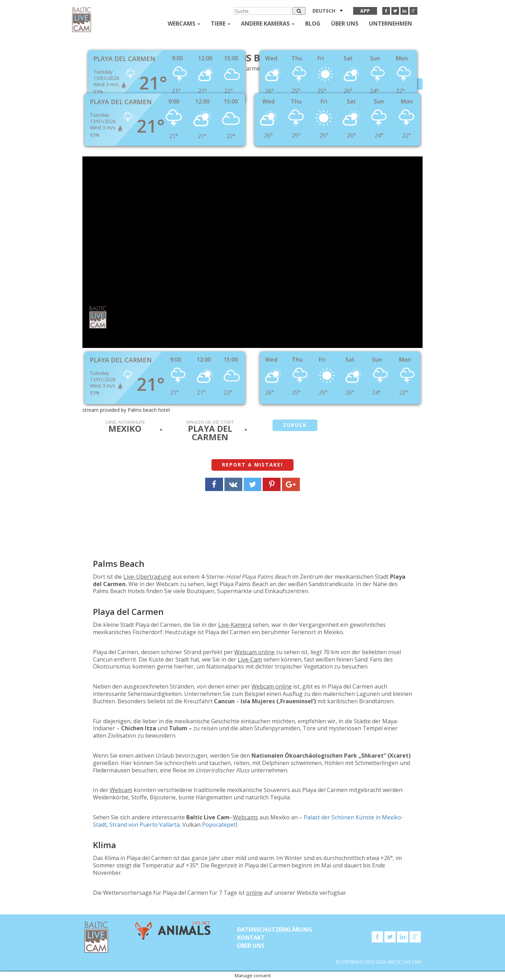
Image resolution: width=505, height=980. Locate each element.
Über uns (345, 24)
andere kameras (268, 24)
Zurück (295, 425)
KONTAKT (251, 938)
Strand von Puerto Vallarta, (145, 825)
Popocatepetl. (220, 825)
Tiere (221, 24)
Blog (313, 24)
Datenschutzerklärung (275, 929)
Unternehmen (390, 24)
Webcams (184, 24)
